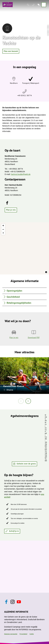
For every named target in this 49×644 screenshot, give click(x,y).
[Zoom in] (3, 226)
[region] (24, 248)
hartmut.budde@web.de (21, 174)
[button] (11, 51)
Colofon (32, 634)
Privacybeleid (23, 634)
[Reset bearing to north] (3, 233)
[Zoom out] (3, 229)
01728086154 (16, 195)
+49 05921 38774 (24, 95)
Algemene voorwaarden (11, 634)
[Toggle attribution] (46, 272)
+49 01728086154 (17, 172)
